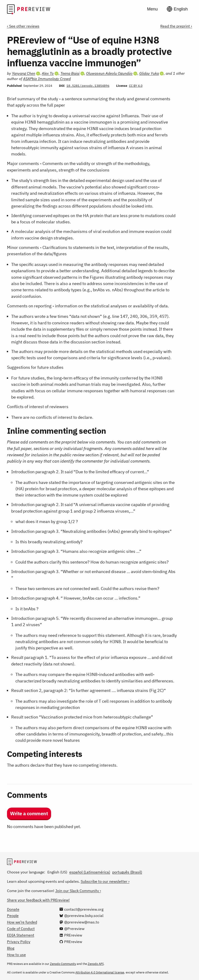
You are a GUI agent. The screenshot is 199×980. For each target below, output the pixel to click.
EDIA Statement (21, 935)
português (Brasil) (127, 872)
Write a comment (29, 813)
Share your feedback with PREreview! (38, 900)
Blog (11, 948)
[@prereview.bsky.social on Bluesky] (81, 916)
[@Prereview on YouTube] (72, 929)
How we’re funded (22, 922)
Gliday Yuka (149, 73)
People (13, 916)
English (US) (57, 872)
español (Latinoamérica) (90, 872)
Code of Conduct (21, 929)
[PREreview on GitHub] (71, 942)
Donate (13, 909)
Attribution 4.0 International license (100, 972)
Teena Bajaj (70, 73)
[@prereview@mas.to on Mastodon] (79, 922)
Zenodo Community (63, 964)
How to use (16, 955)
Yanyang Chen (24, 73)
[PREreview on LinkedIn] (71, 935)
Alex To (48, 73)
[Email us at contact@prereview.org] (81, 909)
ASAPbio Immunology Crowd (47, 79)
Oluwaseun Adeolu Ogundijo (109, 73)
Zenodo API (96, 964)
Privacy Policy (19, 942)
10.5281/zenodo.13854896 (88, 86)
